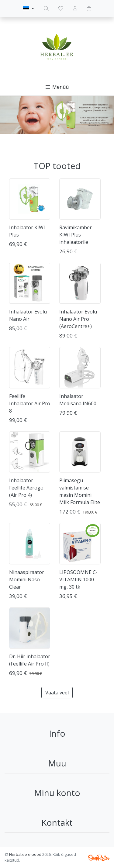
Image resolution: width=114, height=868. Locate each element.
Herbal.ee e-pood (25, 854)
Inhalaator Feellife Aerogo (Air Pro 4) (26, 488)
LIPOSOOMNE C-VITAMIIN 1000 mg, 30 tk (78, 579)
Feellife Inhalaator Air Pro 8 (30, 403)
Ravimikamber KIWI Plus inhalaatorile (76, 235)
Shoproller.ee (99, 858)
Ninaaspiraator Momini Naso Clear (27, 579)
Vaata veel (57, 693)
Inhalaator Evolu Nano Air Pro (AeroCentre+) (78, 319)
